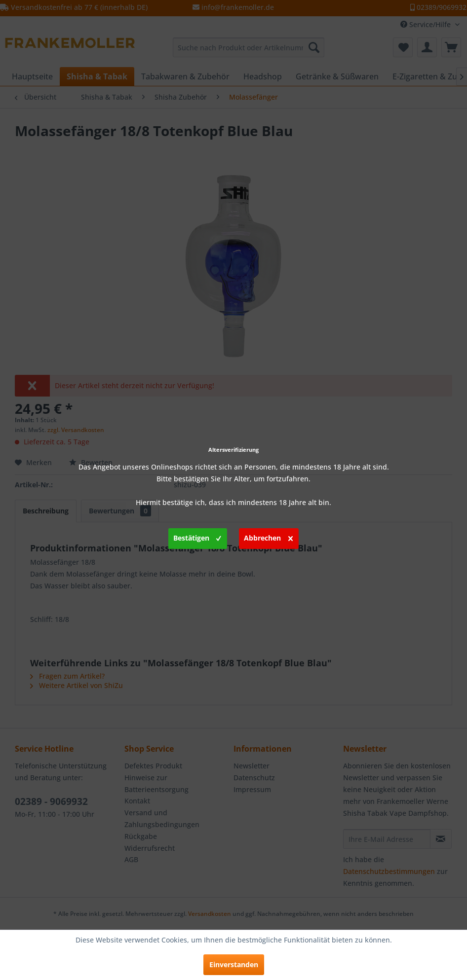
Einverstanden (234, 964)
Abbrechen (268, 537)
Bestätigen (197, 537)
